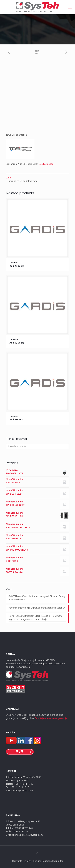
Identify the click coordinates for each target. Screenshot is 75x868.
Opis (8, 178)
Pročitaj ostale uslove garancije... (52, 718)
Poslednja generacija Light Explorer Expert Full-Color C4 (37, 608)
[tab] (37, 178)
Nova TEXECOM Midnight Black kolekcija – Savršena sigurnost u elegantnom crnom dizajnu (36, 618)
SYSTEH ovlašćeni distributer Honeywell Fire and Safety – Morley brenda (37, 598)
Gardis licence (46, 164)
